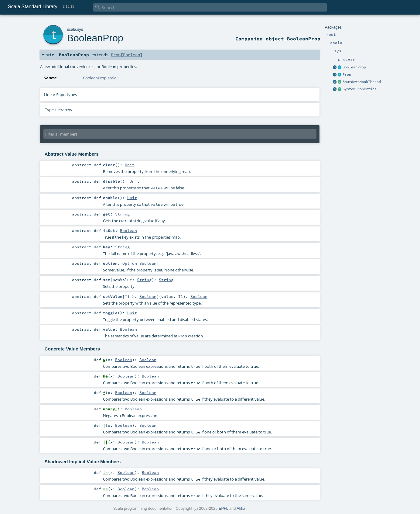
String (122, 214)
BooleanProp (354, 67)
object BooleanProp (293, 39)
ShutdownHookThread (362, 82)
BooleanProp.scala (100, 78)
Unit (130, 165)
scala (72, 29)
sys (80, 29)
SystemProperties (360, 89)
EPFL (224, 508)
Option (130, 263)
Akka (241, 508)
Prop (347, 74)
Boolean (131, 55)
